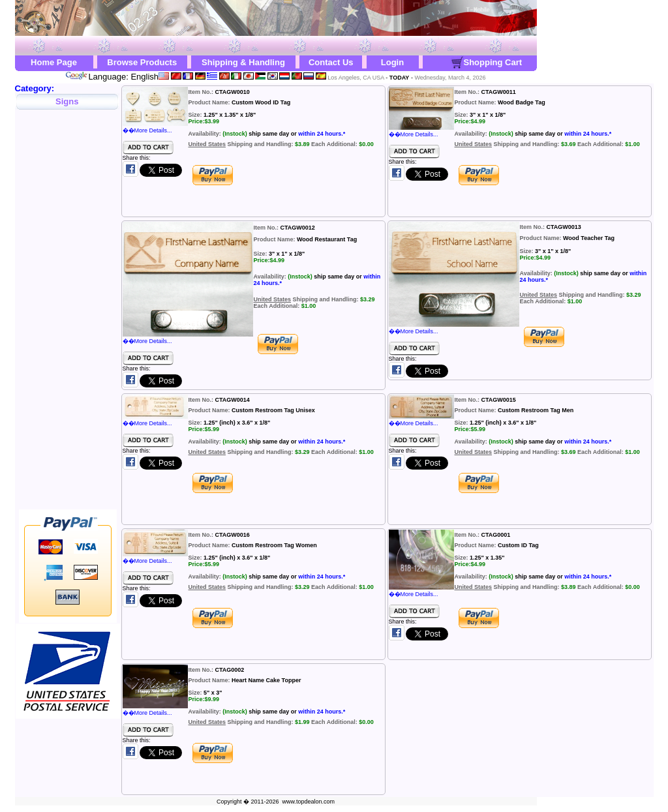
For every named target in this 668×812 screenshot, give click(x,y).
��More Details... (155, 127)
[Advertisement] (68, 313)
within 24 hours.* (322, 134)
